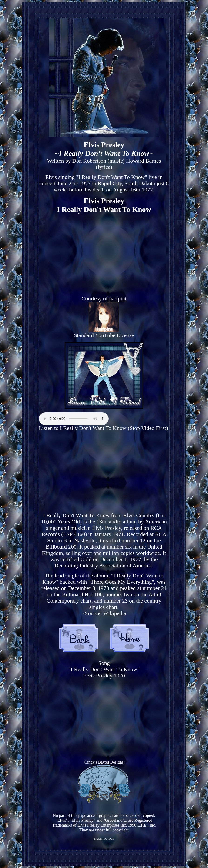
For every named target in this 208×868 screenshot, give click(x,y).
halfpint (118, 298)
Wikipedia (115, 613)
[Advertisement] (104, 472)
